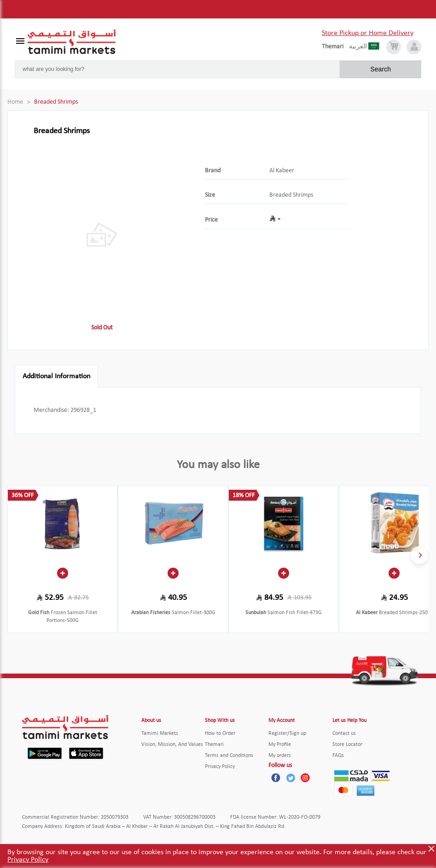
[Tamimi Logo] (72, 42)
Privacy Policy (28, 860)
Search (381, 69)
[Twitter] (291, 778)
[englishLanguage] (335, 47)
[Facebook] (276, 778)
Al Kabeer (282, 171)
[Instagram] (305, 778)
